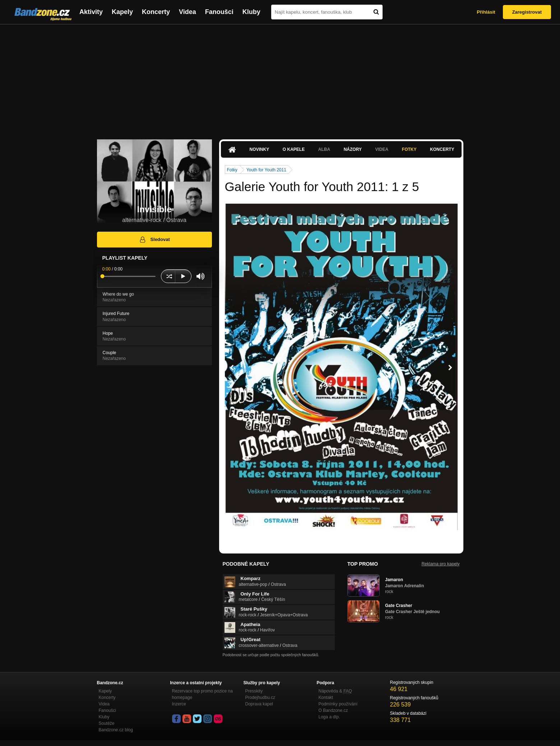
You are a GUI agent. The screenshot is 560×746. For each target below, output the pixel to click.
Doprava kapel (259, 704)
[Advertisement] (280, 78)
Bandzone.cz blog (116, 730)
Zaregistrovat (527, 12)
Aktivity (91, 12)
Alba (324, 149)
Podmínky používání (338, 704)
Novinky (260, 149)
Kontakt (326, 698)
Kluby (251, 12)
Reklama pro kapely (440, 564)
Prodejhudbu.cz (260, 698)
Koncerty (156, 12)
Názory (353, 149)
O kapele (294, 149)
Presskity (254, 691)
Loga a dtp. (329, 717)
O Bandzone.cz (333, 710)
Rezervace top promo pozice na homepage (202, 694)
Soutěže (107, 723)
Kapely (122, 12)
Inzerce (179, 704)
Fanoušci (219, 12)
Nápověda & (335, 691)
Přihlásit (486, 12)
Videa (188, 12)
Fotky (409, 149)
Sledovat (154, 240)
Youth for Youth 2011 (266, 170)
